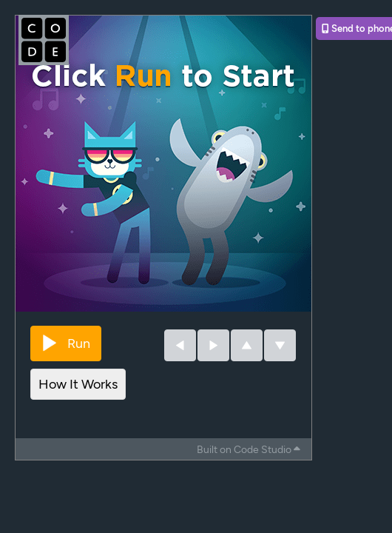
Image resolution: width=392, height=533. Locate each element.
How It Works (78, 384)
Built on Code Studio (249, 450)
